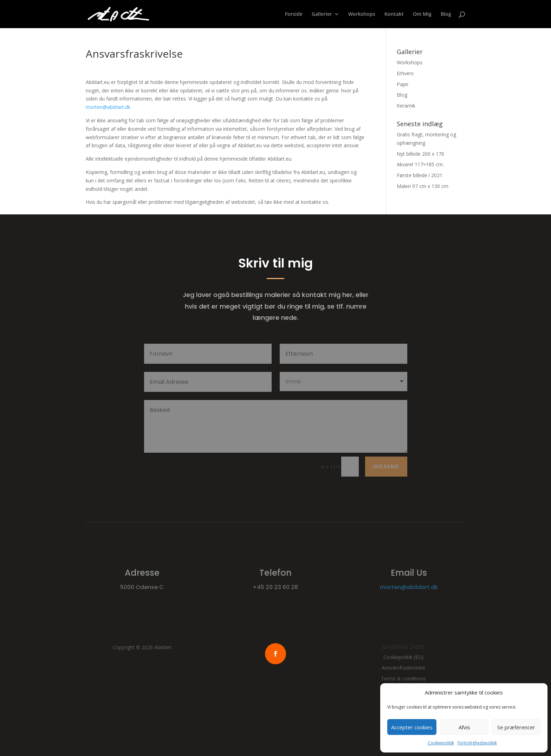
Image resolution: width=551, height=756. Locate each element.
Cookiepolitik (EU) (403, 657)
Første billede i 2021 (420, 175)
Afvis (464, 727)
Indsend (386, 466)
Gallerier (322, 14)
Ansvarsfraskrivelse (403, 668)
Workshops (362, 14)
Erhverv (405, 73)
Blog (446, 14)
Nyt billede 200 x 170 (420, 154)
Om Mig (422, 14)
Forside (294, 14)
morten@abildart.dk (108, 107)
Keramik (406, 106)
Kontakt (394, 14)
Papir (403, 84)
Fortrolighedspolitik (477, 743)
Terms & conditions (403, 679)
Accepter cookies (412, 727)
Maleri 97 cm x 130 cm (423, 186)
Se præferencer (516, 727)
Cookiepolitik (441, 743)
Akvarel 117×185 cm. (420, 164)
